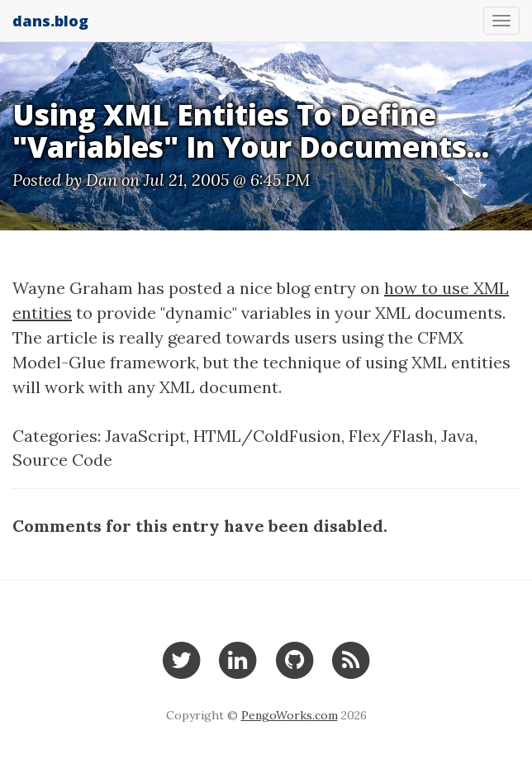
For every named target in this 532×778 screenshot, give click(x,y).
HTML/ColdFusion (267, 436)
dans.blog (50, 21)
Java (458, 436)
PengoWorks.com (290, 715)
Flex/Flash (391, 436)
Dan (102, 180)
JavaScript (145, 436)
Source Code (62, 460)
